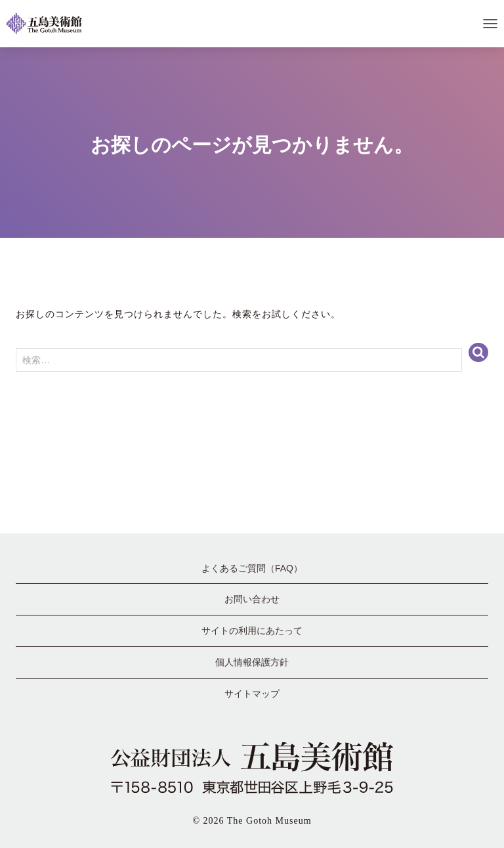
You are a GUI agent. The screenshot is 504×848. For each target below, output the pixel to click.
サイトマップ (252, 694)
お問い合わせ (252, 599)
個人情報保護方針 (252, 662)
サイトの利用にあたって (252, 631)
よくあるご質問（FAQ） (252, 568)
